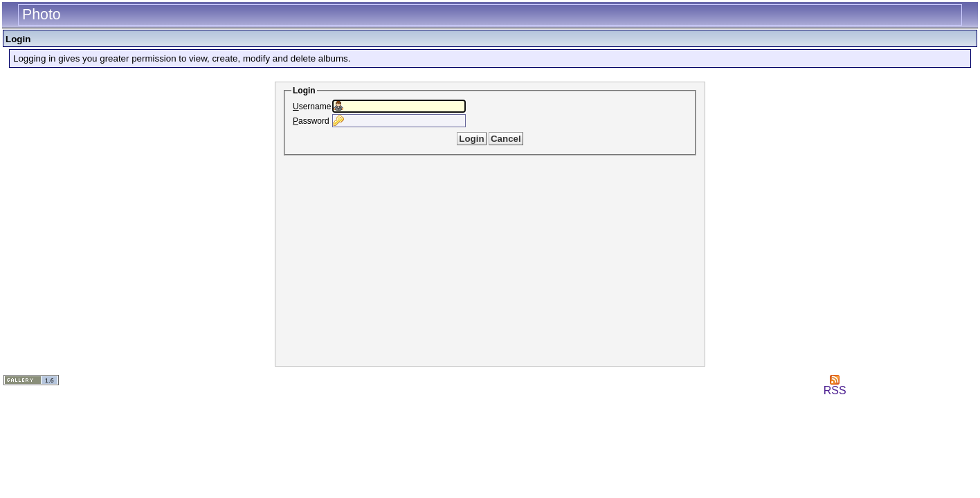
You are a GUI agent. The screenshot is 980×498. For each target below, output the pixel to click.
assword (311, 121)
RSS (835, 386)
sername (312, 107)
